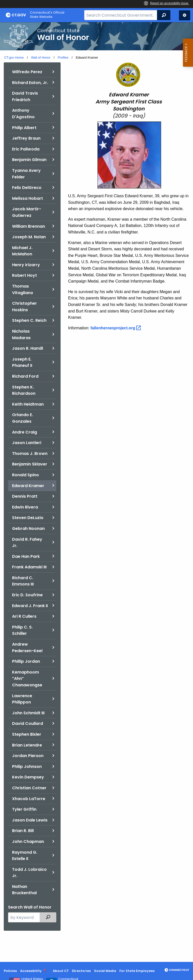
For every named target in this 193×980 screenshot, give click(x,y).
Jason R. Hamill (28, 348)
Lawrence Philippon (22, 699)
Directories (81, 971)
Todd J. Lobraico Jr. (29, 873)
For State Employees (137, 971)
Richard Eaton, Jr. (30, 83)
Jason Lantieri (27, 443)
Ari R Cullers (24, 616)
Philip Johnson (27, 767)
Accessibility (31, 971)
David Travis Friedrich (25, 96)
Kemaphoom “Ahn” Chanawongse (27, 679)
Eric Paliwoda (26, 149)
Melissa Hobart (28, 198)
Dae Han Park (26, 556)
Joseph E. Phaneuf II (22, 362)
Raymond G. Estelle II (25, 856)
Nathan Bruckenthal (24, 890)
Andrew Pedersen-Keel (27, 648)
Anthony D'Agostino (23, 114)
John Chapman (28, 841)
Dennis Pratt (25, 496)
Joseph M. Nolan (29, 237)
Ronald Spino (26, 475)
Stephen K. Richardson (24, 390)
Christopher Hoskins (25, 307)
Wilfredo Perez (27, 72)
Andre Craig (25, 432)
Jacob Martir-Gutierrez (27, 212)
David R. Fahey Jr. (27, 543)
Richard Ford (25, 376)
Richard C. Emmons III (23, 581)
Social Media (105, 971)
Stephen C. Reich (29, 320)
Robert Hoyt (25, 275)
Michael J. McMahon (22, 251)
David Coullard (28, 723)
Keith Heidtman (28, 404)
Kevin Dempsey (28, 777)
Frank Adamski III (29, 567)
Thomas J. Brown (30, 454)
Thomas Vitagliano (23, 289)
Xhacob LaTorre (29, 799)
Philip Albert (24, 128)
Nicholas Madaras (21, 335)
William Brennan (29, 226)
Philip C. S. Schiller (22, 630)
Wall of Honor (41, 57)
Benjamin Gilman (29, 160)
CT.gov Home (14, 57)
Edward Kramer (28, 486)
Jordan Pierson (28, 756)
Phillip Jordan (26, 661)
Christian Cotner (29, 788)
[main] (96, 492)
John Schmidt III (28, 713)
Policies (10, 971)
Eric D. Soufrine (27, 595)
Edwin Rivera (25, 507)
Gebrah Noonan (28, 528)
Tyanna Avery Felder (26, 174)
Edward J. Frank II (30, 606)
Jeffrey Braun (26, 138)
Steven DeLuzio (28, 518)
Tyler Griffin (24, 809)
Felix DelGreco (27, 188)
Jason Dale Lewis (30, 820)
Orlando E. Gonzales (22, 418)
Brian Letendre (27, 745)
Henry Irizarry (26, 265)
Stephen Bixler (27, 734)
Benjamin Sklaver (30, 464)
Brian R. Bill (23, 831)
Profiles (63, 57)
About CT (61, 971)
